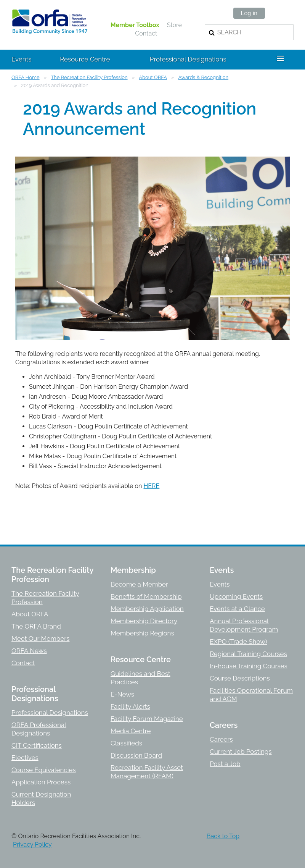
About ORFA (153, 77)
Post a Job (225, 764)
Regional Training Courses (248, 654)
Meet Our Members (40, 638)
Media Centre (131, 731)
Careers (221, 739)
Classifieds (126, 743)
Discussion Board (136, 755)
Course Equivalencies (44, 770)
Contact (146, 33)
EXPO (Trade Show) (238, 642)
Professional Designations (50, 713)
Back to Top (223, 836)
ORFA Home (26, 77)
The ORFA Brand (36, 626)
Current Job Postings (241, 752)
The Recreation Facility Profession (89, 77)
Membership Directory (144, 621)
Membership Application (147, 609)
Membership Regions (142, 633)
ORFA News (29, 651)
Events (220, 584)
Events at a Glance (237, 609)
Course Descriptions (240, 678)
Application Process (41, 782)
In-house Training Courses (249, 666)
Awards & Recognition (204, 77)
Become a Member (139, 584)
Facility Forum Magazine (147, 719)
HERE (152, 486)
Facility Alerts (130, 706)
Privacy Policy (32, 845)
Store (174, 25)
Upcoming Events (236, 596)
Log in (249, 13)
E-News (122, 694)
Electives (25, 758)
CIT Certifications (37, 745)
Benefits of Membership (146, 596)
